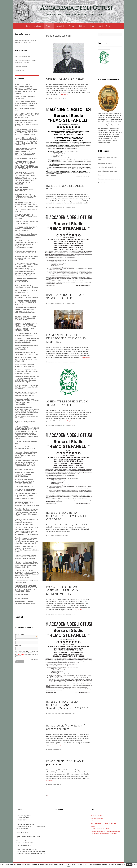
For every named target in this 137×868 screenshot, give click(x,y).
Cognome (18, 646)
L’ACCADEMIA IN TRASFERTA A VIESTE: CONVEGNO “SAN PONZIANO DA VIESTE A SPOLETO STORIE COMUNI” (26, 310)
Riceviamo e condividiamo (24, 469)
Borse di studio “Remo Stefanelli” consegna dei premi (66, 727)
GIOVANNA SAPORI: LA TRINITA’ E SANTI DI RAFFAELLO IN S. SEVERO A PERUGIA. (26, 318)
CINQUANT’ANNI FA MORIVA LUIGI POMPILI (25, 98)
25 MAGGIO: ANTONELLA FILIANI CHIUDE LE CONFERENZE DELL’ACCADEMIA (27, 229)
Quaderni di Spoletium (105, 163)
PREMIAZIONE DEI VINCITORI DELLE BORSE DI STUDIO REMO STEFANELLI (66, 338)
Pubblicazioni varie (104, 183)
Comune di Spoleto (97, 816)
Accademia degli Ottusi (76, 8)
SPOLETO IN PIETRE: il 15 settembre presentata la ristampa (26, 286)
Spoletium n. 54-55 (21, 595)
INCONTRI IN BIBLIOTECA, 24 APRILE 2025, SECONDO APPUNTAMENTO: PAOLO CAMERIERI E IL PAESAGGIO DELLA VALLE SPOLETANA (25, 152)
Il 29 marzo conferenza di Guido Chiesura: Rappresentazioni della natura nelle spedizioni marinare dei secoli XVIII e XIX (26, 565)
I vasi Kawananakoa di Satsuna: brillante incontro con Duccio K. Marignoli (26, 236)
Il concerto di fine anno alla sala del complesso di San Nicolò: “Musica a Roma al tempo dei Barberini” (26, 455)
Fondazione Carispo (97, 818)
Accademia (37, 26)
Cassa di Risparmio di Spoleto (100, 829)
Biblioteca (82, 26)
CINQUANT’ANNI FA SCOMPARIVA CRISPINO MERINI (26, 297)
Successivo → (53, 796)
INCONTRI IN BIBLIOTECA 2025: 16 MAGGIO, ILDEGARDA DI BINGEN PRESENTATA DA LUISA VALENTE (26, 123)
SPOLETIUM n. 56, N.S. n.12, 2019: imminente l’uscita (25, 422)
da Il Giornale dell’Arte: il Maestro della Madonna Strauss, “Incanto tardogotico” (26, 387)
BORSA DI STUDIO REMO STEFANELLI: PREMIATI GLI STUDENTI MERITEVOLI (63, 590)
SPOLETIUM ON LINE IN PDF (25, 490)
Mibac (93, 821)
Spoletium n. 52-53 (21, 598)
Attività (48, 26)
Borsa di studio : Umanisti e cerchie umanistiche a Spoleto (25, 603)
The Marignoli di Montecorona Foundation (104, 834)
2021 (49, 362)
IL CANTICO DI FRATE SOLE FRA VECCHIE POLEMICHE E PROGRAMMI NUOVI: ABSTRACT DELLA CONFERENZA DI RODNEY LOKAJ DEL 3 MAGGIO (26, 531)
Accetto (129, 864)
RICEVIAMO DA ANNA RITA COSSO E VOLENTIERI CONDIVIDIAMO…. (24, 474)
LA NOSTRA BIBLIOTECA (24, 487)
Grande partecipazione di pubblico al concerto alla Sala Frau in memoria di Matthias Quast (25, 197)
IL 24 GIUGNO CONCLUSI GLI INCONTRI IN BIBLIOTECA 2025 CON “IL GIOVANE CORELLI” (26, 104)
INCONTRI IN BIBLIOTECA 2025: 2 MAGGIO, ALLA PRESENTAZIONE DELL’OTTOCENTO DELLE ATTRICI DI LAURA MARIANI (27, 132)
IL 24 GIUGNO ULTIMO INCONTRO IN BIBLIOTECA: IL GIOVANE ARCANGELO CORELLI (27, 116)
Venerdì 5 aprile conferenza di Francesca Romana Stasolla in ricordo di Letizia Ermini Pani (25, 557)
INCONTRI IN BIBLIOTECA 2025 (26, 158)
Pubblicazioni (60, 26)
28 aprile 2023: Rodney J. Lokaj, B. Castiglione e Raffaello (26, 334)
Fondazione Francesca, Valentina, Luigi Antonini (106, 831)
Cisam (93, 826)
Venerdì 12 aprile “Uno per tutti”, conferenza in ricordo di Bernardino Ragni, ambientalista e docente (27, 549)
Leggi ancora (64, 94)
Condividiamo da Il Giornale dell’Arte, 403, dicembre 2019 (25, 448)
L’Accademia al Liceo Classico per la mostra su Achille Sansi (25, 252)
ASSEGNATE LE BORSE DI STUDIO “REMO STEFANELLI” (67, 403)
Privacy (108, 26)
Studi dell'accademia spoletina (108, 171)
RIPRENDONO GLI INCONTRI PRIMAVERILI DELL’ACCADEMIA (26, 353)
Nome (17, 640)
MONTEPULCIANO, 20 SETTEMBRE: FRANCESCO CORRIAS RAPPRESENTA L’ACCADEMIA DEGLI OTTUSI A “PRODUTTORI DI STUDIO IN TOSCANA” (26, 89)
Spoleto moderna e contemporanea (109, 179)
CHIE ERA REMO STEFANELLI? (65, 79)
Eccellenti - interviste (21, 67)
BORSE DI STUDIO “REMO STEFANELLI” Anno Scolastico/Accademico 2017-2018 (67, 705)
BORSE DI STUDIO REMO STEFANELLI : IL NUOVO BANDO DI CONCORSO (68, 516)
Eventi (67, 362)
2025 (49, 99)
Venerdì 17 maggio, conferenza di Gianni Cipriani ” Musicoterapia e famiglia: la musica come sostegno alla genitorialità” (26, 522)
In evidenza (68, 207)
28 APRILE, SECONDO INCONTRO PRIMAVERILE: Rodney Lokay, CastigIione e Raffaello (27, 340)
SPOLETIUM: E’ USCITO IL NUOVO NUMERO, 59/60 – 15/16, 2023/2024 (26, 217)
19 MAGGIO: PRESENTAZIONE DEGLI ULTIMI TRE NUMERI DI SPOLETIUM (26, 303)
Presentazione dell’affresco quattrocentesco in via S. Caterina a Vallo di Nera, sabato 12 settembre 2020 (27, 402)
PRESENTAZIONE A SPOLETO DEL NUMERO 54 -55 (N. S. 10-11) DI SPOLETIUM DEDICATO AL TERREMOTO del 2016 (26, 589)
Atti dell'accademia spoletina (107, 167)
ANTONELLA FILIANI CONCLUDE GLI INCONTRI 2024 (26, 223)
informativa (21, 654)
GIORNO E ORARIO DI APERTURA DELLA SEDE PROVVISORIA (24, 189)
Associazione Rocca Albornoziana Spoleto (104, 823)
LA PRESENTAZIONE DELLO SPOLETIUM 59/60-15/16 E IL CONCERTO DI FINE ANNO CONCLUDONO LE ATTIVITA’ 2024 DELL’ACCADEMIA (27, 165)
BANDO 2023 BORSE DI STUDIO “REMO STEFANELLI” (66, 296)
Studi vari (101, 175)
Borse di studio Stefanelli (58, 99)
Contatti (100, 26)
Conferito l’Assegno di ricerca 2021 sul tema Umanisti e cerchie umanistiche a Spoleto (26, 372)
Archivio (71, 26)
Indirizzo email (26, 634)
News (92, 26)
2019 (49, 614)
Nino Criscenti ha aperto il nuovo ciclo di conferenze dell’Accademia (26, 347)
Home (28, 26)
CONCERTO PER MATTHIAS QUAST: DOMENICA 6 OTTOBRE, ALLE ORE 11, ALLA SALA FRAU (26, 205)
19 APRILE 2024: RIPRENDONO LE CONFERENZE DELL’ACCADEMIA (26, 280)
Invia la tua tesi (19, 71)
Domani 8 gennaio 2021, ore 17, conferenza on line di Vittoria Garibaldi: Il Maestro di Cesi (26, 394)
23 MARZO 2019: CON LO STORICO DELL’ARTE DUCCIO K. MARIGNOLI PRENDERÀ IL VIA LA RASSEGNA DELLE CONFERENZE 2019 (27, 574)
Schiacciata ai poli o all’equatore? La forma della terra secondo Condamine (27, 258)
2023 (49, 304)
